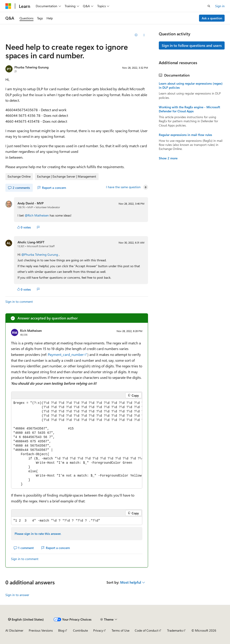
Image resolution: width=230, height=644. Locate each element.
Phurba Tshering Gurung (31, 67)
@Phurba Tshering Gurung (40, 254)
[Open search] (209, 6)
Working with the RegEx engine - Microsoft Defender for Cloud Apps (189, 109)
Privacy (98, 630)
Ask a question (212, 18)
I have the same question (123, 187)
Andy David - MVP (31, 203)
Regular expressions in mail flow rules (185, 135)
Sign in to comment (19, 302)
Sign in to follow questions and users (192, 45)
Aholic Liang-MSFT (31, 242)
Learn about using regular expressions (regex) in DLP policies (191, 86)
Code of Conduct (147, 630)
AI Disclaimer (14, 630)
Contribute (80, 630)
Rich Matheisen (31, 331)
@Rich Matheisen (37, 215)
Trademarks (175, 630)
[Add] (136, 35)
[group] (77, 444)
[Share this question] (144, 35)
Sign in (220, 6)
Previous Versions (41, 630)
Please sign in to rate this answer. (38, 534)
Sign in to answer (17, 595)
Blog (61, 630)
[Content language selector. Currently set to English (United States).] (26, 619)
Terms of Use (121, 630)
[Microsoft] (8, 6)
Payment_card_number (66, 354)
